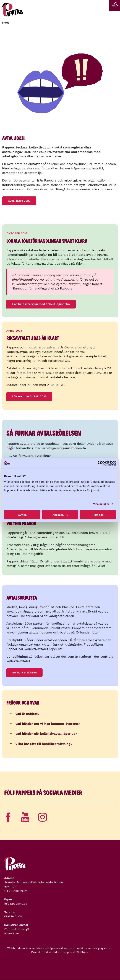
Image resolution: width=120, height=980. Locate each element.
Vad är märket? (24, 715)
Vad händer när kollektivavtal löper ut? (43, 735)
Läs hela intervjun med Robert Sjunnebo (41, 304)
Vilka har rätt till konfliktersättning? (40, 745)
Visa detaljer (101, 504)
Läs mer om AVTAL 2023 (29, 396)
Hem (5, 23)
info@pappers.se (16, 904)
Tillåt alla (98, 515)
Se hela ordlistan (24, 672)
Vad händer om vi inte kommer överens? (44, 725)
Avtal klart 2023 (19, 201)
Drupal (36, 952)
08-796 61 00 (13, 916)
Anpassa (60, 515)
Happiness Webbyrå (75, 952)
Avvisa (22, 515)
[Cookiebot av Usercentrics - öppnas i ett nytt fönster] (100, 463)
